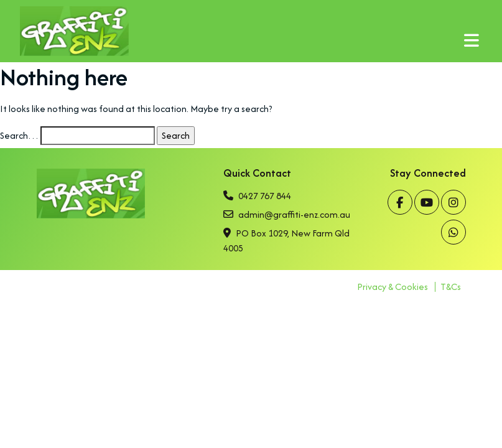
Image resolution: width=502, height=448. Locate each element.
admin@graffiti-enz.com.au (287, 214)
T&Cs (451, 287)
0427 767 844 (257, 196)
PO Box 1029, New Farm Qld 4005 (286, 240)
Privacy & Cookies (393, 287)
